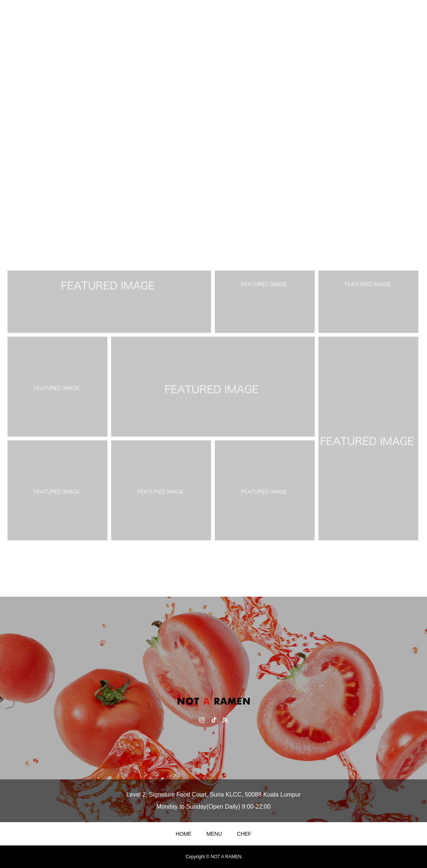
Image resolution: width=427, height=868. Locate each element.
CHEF (244, 834)
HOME (184, 834)
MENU (214, 834)
